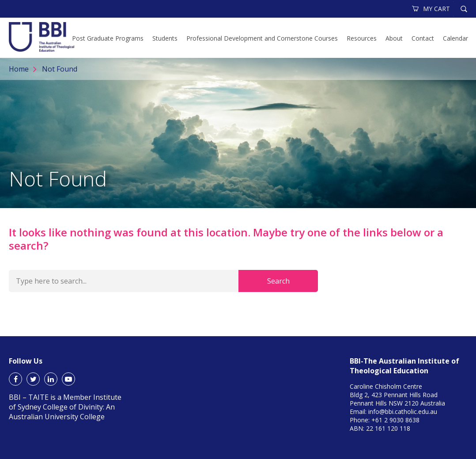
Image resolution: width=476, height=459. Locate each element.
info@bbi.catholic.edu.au (403, 412)
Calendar (455, 38)
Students (165, 38)
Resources (362, 38)
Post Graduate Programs (108, 38)
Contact (423, 38)
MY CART (431, 9)
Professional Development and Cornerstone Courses (262, 38)
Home (19, 69)
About (394, 38)
